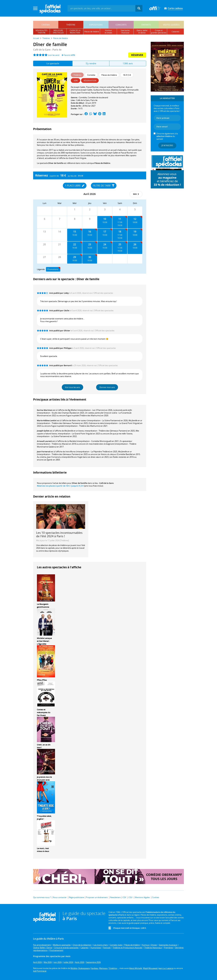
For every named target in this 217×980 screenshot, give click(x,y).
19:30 (105, 222)
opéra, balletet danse (142, 32)
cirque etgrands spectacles (159, 32)
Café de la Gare (83, 100)
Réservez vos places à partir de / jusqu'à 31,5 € (60, 486)
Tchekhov (113, 968)
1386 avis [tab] (128, 63)
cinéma (46, 25)
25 (120, 244)
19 (135, 232)
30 (90, 257)
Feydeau (94, 968)
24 (105, 244)
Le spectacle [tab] (53, 63)
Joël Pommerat (40, 971)
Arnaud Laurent (44, 441)
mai (136, 194)
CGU (131, 897)
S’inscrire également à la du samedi (167, 136)
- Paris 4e (47, 50)
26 (135, 244)
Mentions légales (142, 897)
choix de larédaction (75, 32)
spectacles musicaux (125, 32)
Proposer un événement (97, 897)
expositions (96, 25)
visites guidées (171, 25)
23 (90, 244)
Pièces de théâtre (102, 163)
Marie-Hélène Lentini (47, 420)
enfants (146, 25)
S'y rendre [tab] (91, 63)
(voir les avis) (54, 55)
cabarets (175, 32)
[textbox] (101, 8)
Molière (74, 968)
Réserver (137, 55)
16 (90, 232)
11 (120, 219)
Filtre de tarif (104, 186)
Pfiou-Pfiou (42, 680)
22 (75, 244)
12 (135, 219)
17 (105, 232)
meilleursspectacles (58, 32)
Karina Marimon (45, 410)
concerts (121, 25)
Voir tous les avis (72, 387)
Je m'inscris (167, 145)
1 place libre (75, 186)
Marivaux (103, 968)
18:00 (135, 222)
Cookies (156, 897)
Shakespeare (84, 968)
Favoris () (68, 55)
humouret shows (108, 32)
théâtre (71, 25)
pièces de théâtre (92, 32)
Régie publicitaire (76, 897)
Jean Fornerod (44, 452)
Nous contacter (60, 897)
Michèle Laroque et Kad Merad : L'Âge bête (44, 641)
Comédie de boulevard (98, 97)
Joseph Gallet (43, 431)
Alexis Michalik (136, 968)
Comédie (83, 97)
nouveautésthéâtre (42, 32)
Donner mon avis (107, 387)
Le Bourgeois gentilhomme (43, 606)
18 (120, 232)
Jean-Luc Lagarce (166, 968)
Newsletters (115, 897)
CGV (124, 897)
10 (105, 219)
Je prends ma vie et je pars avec (44, 778)
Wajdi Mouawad (150, 968)
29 (75, 257)
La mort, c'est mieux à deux (43, 850)
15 (75, 232)
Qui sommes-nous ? (42, 897)
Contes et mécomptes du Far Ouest (44, 712)
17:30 (120, 222)
